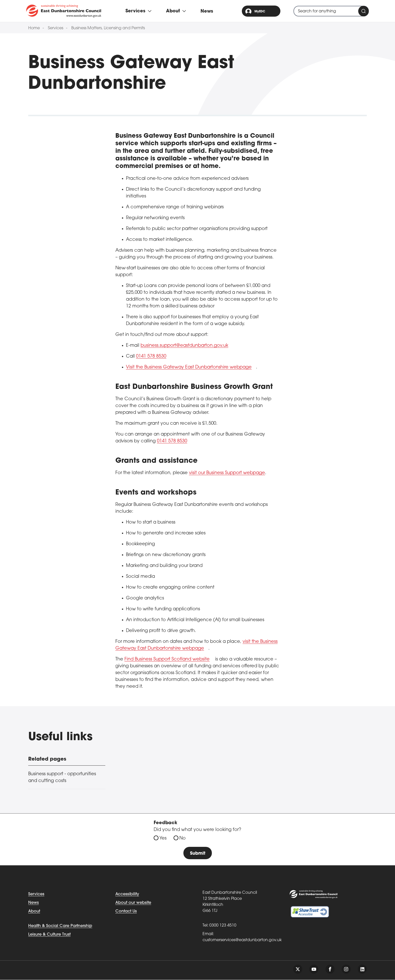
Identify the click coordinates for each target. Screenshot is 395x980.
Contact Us (126, 912)
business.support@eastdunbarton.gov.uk (184, 346)
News (207, 11)
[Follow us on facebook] (330, 969)
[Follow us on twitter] (298, 969)
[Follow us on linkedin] (362, 969)
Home (34, 28)
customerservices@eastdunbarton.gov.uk (242, 940)
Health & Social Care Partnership (60, 926)
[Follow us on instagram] (346, 969)
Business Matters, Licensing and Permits (108, 28)
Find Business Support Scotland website (167, 659)
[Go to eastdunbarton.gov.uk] (64, 11)
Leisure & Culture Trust (49, 935)
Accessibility (127, 895)
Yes (163, 838)
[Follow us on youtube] (314, 969)
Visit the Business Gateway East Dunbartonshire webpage (189, 367)
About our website (133, 903)
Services (56, 28)
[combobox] (331, 11)
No (183, 838)
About (34, 912)
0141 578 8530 (151, 356)
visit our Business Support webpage (227, 473)
